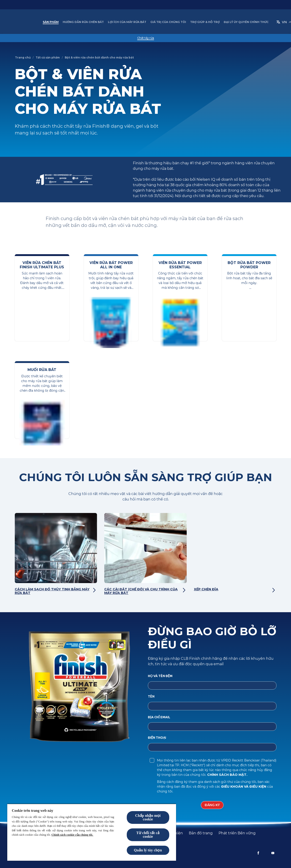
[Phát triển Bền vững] (237, 833)
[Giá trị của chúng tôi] (172, 22)
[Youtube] (273, 853)
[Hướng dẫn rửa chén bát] (87, 22)
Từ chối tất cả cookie (148, 835)
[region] (92, 832)
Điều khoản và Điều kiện (244, 788)
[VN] (252, 22)
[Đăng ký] (212, 806)
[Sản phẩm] (55, 22)
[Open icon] (272, 22)
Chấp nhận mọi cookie (148, 817)
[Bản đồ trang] (201, 833)
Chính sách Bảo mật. (227, 776)
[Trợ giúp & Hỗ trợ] (209, 22)
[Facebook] (258, 853)
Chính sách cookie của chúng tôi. (72, 835)
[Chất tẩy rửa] (146, 38)
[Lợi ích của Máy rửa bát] (131, 22)
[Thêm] (232, 22)
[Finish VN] (27, 22)
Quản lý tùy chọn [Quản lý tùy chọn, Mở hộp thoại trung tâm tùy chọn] (148, 850)
